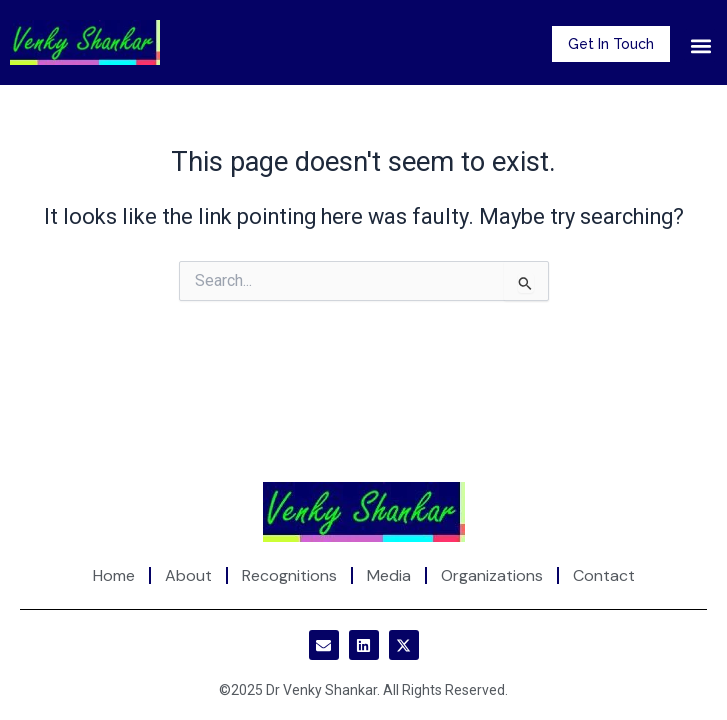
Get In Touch (611, 44)
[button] (700, 45)
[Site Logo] (364, 511)
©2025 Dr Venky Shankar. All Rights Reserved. (363, 690)
